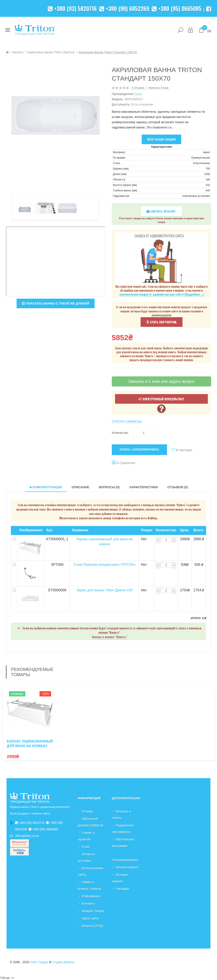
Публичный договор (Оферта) (90, 822)
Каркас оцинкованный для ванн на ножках (30, 744)
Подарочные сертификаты (123, 829)
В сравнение (126, 463)
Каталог (18, 52)
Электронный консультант (161, 399)
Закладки (122, 889)
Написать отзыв (158, 88)
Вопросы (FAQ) (92, 926)
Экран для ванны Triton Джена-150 (104, 590)
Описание (80, 487)
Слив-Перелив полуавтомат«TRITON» (105, 565)
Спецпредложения (125, 860)
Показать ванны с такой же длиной (56, 303)
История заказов (120, 878)
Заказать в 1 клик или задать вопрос (161, 381)
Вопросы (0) (109, 487)
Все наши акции (161, 139)
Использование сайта (91, 871)
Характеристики (144, 487)
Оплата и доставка (86, 857)
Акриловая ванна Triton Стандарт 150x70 (108, 52)
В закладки (184, 450)
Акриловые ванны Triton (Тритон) (51, 52)
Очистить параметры (127, 421)
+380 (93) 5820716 (72, 8)
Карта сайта (90, 918)
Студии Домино (63, 962)
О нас (86, 847)
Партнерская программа (123, 843)
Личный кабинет (127, 867)
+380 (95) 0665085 (177, 8)
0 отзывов (138, 88)
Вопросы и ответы (121, 815)
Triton (138, 94)
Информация (91, 896)
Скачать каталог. (162, 211)
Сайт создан (39, 962)
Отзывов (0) (178, 487)
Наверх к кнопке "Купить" (110, 637)
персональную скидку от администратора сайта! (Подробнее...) (162, 294)
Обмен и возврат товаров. (90, 885)
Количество (120, 433)
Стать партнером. (162, 322)
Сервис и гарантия (86, 836)
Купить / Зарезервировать (139, 450)
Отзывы (87, 811)
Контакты (88, 904)
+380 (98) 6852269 (124, 8)
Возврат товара (93, 911)
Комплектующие (46, 487)
